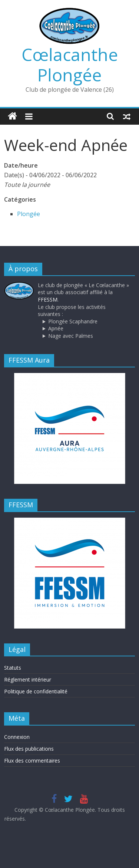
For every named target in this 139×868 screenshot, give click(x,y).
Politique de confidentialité (36, 691)
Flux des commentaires (32, 761)
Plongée (29, 214)
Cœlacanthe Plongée (70, 65)
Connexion (17, 737)
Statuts (13, 668)
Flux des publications (29, 749)
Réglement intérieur (28, 679)
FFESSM (48, 300)
